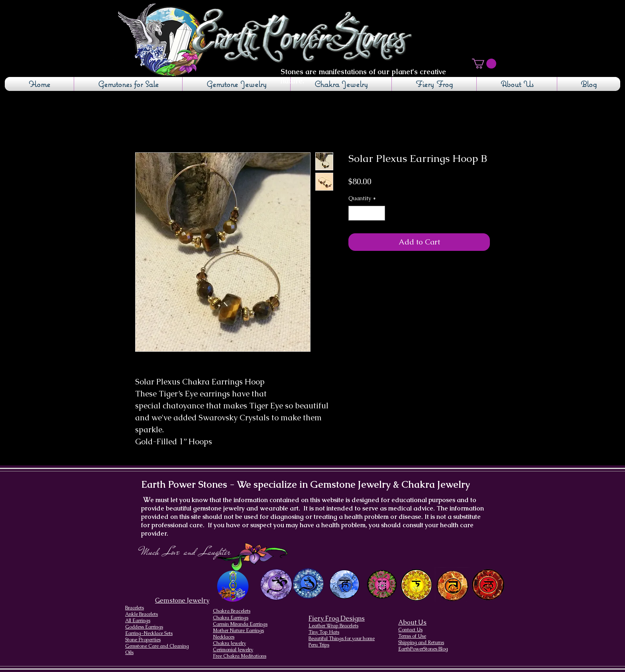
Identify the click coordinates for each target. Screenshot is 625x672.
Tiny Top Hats (324, 632)
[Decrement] (355, 213)
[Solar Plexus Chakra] (416, 585)
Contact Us (410, 630)
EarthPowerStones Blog (423, 649)
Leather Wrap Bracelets (333, 626)
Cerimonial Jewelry (233, 650)
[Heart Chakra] (382, 584)
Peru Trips (319, 645)
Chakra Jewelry (229, 643)
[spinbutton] (367, 213)
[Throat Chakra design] (344, 584)
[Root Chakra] (488, 584)
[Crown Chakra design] (276, 584)
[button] (484, 64)
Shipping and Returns (421, 642)
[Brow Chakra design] (308, 583)
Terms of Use (412, 636)
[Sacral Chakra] (452, 584)
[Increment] (379, 213)
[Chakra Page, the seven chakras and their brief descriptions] (234, 586)
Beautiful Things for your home (342, 638)
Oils (129, 652)
